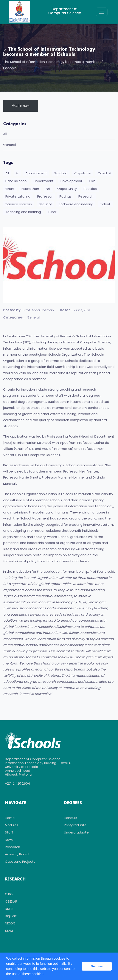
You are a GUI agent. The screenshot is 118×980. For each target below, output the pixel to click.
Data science (16, 181)
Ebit (92, 181)
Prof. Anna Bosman (39, 310)
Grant (10, 189)
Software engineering (76, 204)
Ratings (65, 196)
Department (44, 181)
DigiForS (11, 916)
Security (45, 204)
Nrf (48, 189)
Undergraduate (76, 832)
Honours (71, 818)
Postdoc (90, 189)
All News (21, 106)
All (5, 134)
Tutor (52, 212)
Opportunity (67, 189)
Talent (105, 204)
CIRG (9, 894)
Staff (9, 832)
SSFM (9, 931)
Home (10, 818)
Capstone (82, 173)
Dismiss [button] (97, 966)
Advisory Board (17, 854)
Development (71, 181)
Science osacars (19, 204)
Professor (45, 196)
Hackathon (30, 189)
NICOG (10, 923)
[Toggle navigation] (102, 12)
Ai (17, 173)
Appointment (36, 173)
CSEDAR (11, 901)
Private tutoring (18, 196)
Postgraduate (75, 825)
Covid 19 (104, 173)
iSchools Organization (65, 354)
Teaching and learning (23, 212)
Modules (12, 825)
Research (86, 196)
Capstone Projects (20, 861)
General (33, 317)
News (9, 840)
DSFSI (9, 909)
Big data (61, 173)
